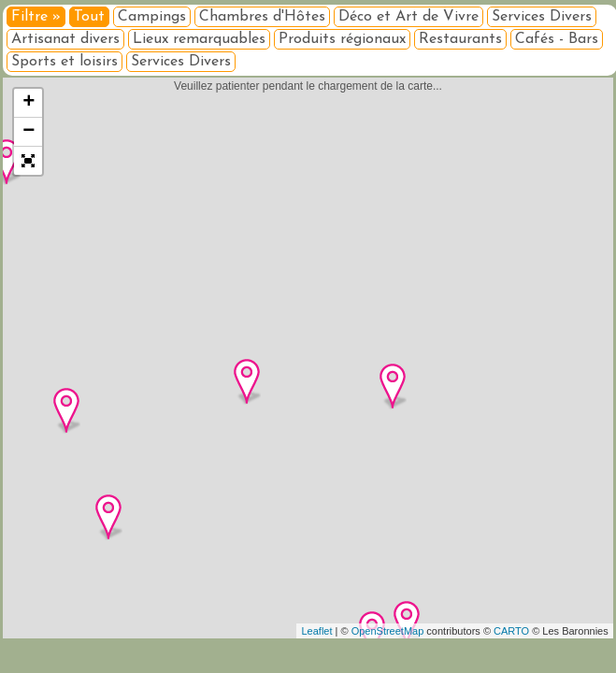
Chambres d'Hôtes (262, 17)
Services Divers (542, 17)
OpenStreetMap (388, 631)
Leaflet (316, 631)
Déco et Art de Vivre (408, 17)
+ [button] (29, 103)
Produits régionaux (342, 39)
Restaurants (460, 39)
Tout (89, 17)
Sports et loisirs (64, 62)
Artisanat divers (65, 39)
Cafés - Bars (557, 39)
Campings (152, 17)
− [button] (29, 132)
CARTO (511, 631)
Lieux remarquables (199, 39)
